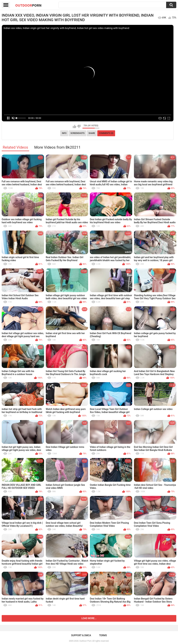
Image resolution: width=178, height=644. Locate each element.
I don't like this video (79, 126)
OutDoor (28, 5)
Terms (103, 635)
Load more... (89, 618)
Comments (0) (106, 133)
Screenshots (78, 133)
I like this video (75, 126)
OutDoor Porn (85, 641)
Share (92, 133)
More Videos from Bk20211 (57, 147)
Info (64, 133)
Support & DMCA (81, 635)
